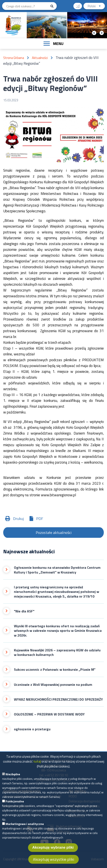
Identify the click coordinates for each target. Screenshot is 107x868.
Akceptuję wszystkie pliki (53, 862)
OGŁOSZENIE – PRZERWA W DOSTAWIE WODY (49, 714)
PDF (40, 519)
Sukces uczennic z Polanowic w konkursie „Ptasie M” (55, 670)
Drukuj (18, 519)
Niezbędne (13, 777)
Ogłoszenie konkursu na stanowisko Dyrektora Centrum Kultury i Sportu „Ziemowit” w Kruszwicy (57, 570)
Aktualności (40, 58)
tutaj (37, 764)
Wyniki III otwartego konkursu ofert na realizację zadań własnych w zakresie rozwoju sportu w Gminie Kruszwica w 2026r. (58, 631)
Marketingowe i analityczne (25, 827)
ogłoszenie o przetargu (32, 729)
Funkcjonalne (15, 804)
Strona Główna (14, 58)
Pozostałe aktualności (54, 533)
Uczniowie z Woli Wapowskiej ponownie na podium (53, 685)
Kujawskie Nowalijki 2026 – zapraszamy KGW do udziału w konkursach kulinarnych (57, 653)
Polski (96, 7)
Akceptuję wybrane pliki (53, 850)
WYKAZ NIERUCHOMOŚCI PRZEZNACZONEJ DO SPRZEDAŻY (58, 699)
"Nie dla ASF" (24, 611)
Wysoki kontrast (80, 5)
